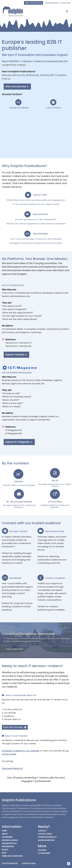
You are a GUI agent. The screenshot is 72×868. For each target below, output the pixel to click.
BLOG (4, 853)
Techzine (42, 850)
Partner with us (9, 843)
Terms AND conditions (12, 856)
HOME (4, 830)
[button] (34, 3)
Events (5, 849)
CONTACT (42, 830)
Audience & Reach (10, 840)
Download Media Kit (52, 3)
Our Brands (7, 837)
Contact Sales (65, 3)
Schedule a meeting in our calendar (21, 751)
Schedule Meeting (46, 840)
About (5, 834)
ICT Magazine (44, 853)
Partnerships (8, 846)
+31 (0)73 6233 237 (10, 863)
